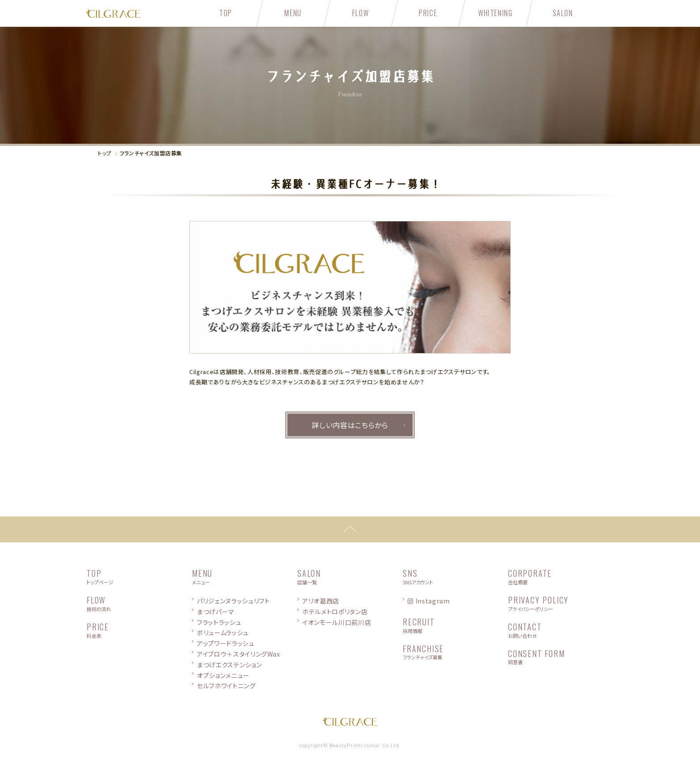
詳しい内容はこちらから (350, 425)
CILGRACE (139, 13)
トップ (105, 153)
